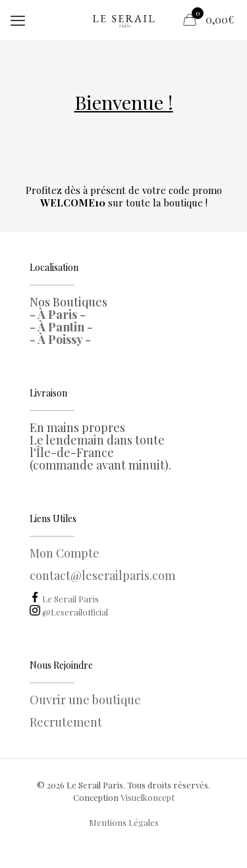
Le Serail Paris (64, 599)
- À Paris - (58, 314)
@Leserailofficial (69, 612)
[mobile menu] (18, 20)
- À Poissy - (60, 339)
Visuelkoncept (148, 797)
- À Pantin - (61, 327)
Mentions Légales (124, 822)
